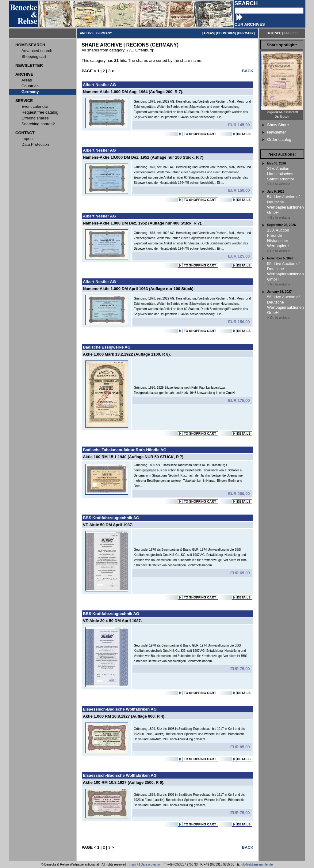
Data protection (151, 864)
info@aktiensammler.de (257, 864)
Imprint (134, 864)
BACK (248, 71)
